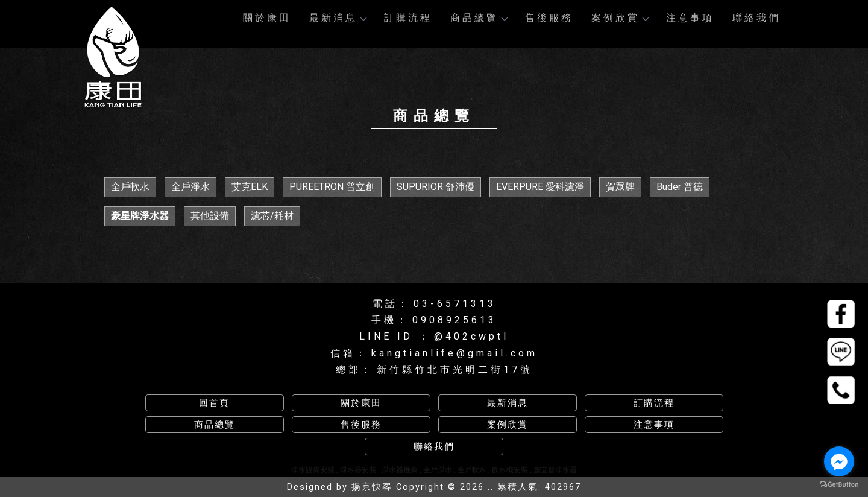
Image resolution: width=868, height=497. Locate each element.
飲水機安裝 (510, 470)
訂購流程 (408, 18)
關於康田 (267, 18)
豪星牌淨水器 (140, 216)
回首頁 (214, 403)
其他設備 (210, 216)
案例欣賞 (620, 18)
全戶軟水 (130, 187)
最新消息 (338, 18)
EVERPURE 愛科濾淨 (540, 187)
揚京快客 (372, 487)
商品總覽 (479, 18)
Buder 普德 (680, 187)
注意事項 (690, 18)
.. (491, 487)
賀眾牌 (620, 187)
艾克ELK (250, 187)
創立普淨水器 (555, 470)
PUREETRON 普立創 (332, 187)
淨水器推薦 (400, 470)
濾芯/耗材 (272, 216)
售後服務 (549, 18)
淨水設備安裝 (313, 470)
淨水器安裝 (358, 470)
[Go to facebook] (839, 461)
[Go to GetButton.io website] (839, 485)
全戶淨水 (190, 187)
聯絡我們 (756, 18)
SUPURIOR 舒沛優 (436, 187)
